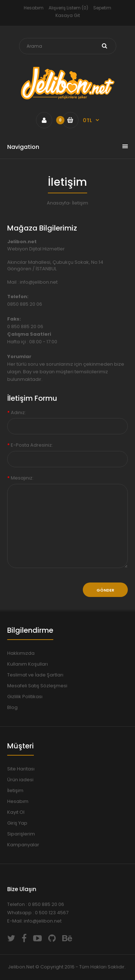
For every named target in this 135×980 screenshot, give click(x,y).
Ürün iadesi (20, 780)
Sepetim (102, 8)
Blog (12, 707)
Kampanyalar (23, 845)
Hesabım (34, 8)
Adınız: (18, 412)
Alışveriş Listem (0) (68, 8)
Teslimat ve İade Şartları (35, 675)
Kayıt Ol (16, 812)
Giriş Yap (17, 823)
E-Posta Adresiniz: (32, 445)
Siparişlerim (21, 834)
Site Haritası (21, 769)
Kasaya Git (68, 15)
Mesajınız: (22, 478)
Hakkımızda (21, 653)
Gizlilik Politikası (25, 697)
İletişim (80, 203)
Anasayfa (58, 203)
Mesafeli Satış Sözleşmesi (37, 686)
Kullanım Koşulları (28, 664)
